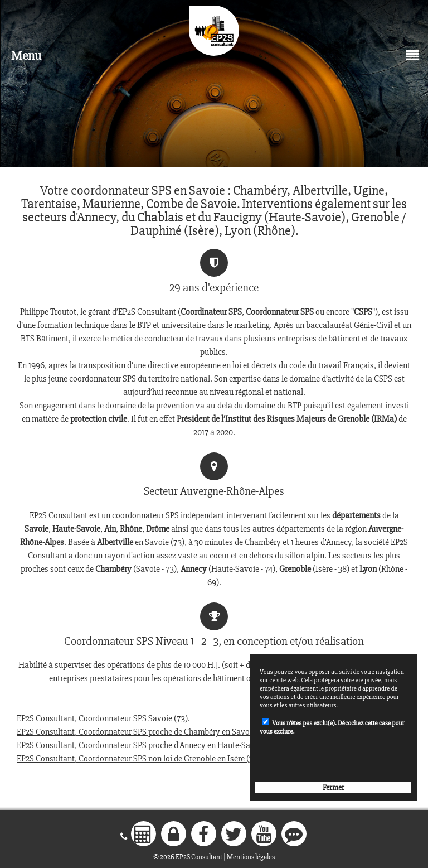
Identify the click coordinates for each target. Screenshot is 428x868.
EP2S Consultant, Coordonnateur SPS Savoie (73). (103, 718)
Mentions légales (251, 857)
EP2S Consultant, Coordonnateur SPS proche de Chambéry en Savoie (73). (145, 732)
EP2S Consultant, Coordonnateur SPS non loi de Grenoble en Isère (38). (140, 759)
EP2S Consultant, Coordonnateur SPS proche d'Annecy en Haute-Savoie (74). (150, 745)
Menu (26, 56)
